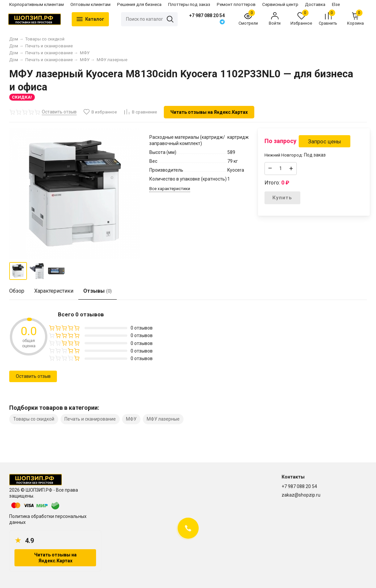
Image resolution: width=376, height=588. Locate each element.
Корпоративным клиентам (37, 4)
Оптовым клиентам (90, 4)
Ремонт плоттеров (236, 4)
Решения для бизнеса (139, 4)
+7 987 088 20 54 (207, 15)
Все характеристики (170, 189)
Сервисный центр (280, 4)
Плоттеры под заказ (189, 4)
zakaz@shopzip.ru (301, 495)
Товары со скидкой (34, 419)
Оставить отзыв (33, 376)
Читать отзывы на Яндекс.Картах (209, 112)
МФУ (131, 419)
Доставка (315, 4)
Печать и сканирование (90, 419)
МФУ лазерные (163, 419)
